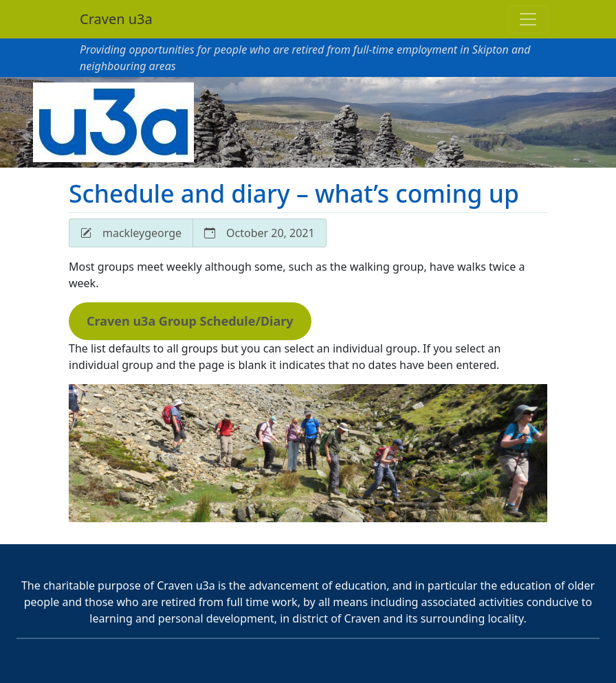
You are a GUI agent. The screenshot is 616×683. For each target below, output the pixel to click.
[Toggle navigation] (528, 19)
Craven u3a (116, 19)
